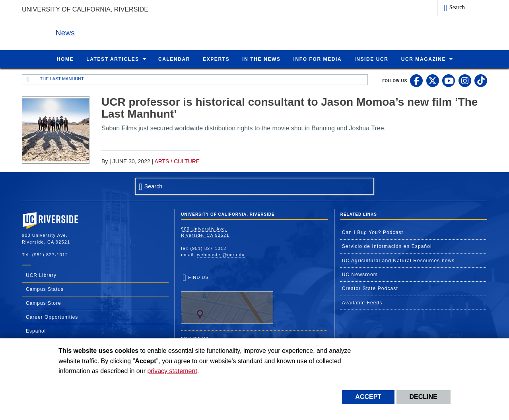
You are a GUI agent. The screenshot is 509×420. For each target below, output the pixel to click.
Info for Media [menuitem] (318, 59)
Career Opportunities (52, 317)
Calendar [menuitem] (174, 59)
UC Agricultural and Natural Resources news (398, 260)
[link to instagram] (465, 80)
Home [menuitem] (65, 59)
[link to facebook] (416, 80)
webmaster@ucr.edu (221, 254)
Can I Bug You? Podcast (373, 232)
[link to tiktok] (481, 80)
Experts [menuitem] (216, 59)
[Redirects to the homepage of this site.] (28, 79)
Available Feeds (362, 302)
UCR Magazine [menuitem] (424, 59)
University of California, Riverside (85, 9)
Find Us (227, 299)
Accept (368, 397)
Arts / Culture (177, 161)
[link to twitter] (433, 80)
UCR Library (41, 275)
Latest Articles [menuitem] (113, 59)
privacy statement (172, 371)
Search (457, 7)
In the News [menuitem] (261, 59)
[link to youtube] (449, 80)
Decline (424, 397)
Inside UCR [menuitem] (371, 59)
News (109, 31)
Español (36, 331)
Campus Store (44, 303)
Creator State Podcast (370, 288)
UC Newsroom (360, 274)
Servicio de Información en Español (387, 246)
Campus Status (45, 289)
